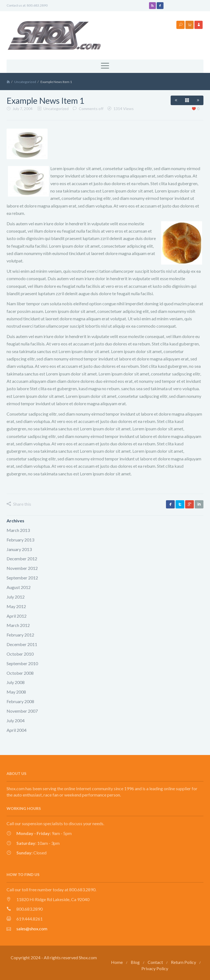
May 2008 (16, 692)
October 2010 (20, 654)
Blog (135, 962)
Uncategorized (25, 82)
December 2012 (22, 559)
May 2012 (16, 606)
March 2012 (18, 625)
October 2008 (20, 673)
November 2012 (22, 568)
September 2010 (22, 663)
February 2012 (20, 635)
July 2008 (16, 682)
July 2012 (16, 597)
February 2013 (20, 540)
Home (117, 962)
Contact (155, 962)
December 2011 (22, 644)
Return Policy (183, 962)
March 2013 (18, 530)
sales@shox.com (32, 929)
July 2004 (16, 720)
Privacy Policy (155, 968)
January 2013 (19, 549)
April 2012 (17, 616)
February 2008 (20, 701)
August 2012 (19, 587)
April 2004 (17, 730)
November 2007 (22, 711)
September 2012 (22, 578)
